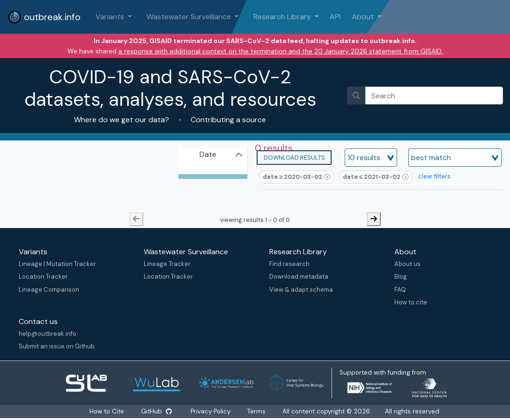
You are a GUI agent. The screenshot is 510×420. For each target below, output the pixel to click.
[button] (294, 158)
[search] (434, 96)
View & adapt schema (301, 290)
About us (407, 264)
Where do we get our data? (122, 120)
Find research (289, 264)
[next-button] (374, 219)
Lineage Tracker (167, 264)
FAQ (400, 290)
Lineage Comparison (49, 290)
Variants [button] (111, 17)
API (335, 17)
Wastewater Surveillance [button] (190, 17)
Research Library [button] (283, 17)
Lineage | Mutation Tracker (57, 264)
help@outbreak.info (48, 334)
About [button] (364, 17)
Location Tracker (43, 276)
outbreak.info (44, 17)
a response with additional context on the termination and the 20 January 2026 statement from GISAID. (281, 51)
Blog (401, 276)
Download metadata (299, 276)
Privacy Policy (211, 411)
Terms (256, 411)
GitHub (157, 411)
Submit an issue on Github (57, 346)
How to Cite (108, 411)
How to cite (411, 302)
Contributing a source (227, 120)
